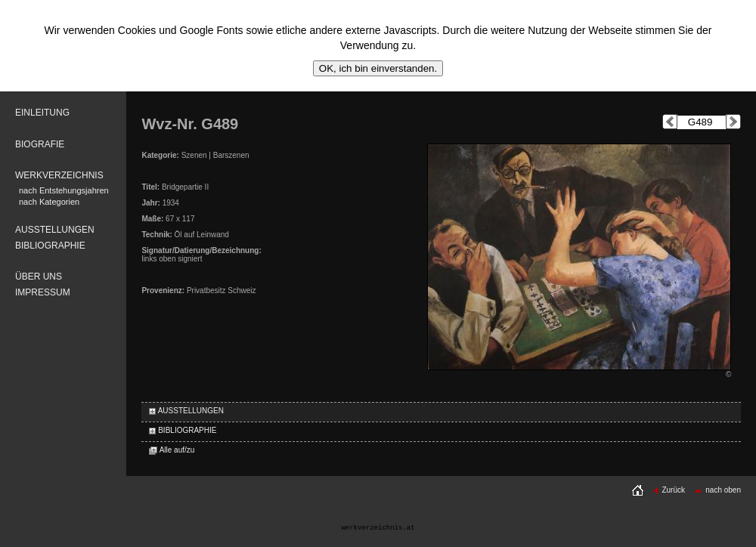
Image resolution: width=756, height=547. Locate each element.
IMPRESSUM (43, 292)
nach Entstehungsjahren (64, 190)
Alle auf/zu (172, 450)
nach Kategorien (49, 202)
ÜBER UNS (39, 277)
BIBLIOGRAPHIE (50, 246)
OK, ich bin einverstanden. (378, 68)
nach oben (717, 490)
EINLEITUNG (42, 113)
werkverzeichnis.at (378, 528)
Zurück (669, 490)
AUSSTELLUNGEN (55, 230)
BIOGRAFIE (40, 144)
